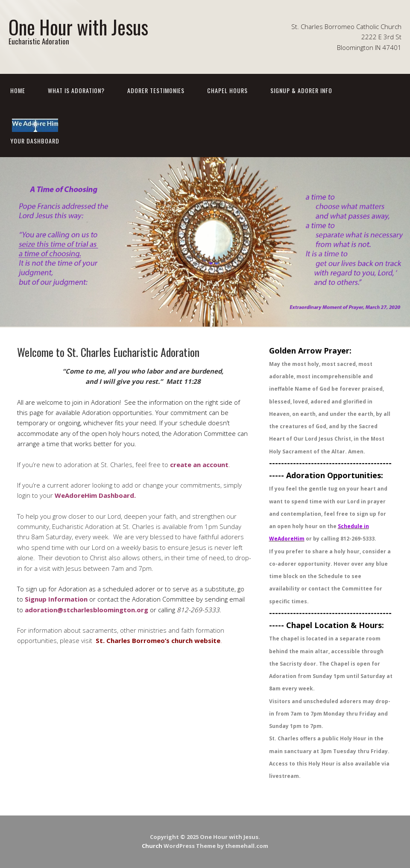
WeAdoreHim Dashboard (94, 495)
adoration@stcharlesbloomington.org (86, 610)
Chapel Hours (227, 90)
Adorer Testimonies (156, 90)
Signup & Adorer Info (301, 90)
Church (152, 846)
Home (18, 90)
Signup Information (56, 599)
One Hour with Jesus (78, 27)
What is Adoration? (76, 90)
